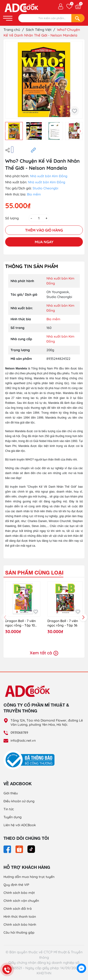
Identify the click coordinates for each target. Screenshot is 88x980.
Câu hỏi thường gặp (19, 932)
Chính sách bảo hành (20, 925)
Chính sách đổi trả (18, 909)
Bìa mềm (34, 194)
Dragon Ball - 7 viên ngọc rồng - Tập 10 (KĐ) (20, 623)
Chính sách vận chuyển (21, 901)
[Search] (78, 18)
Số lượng (12, 218)
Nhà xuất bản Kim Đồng (49, 176)
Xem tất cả (44, 653)
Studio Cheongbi (45, 188)
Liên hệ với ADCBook (20, 825)
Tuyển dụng (13, 817)
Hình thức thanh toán (20, 917)
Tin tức (9, 809)
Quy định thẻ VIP (16, 885)
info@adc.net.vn (23, 741)
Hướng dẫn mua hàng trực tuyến (29, 877)
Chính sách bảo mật (19, 893)
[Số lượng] (39, 218)
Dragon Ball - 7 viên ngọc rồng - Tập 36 (63, 623)
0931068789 (19, 733)
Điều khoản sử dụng (19, 801)
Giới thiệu (11, 793)
